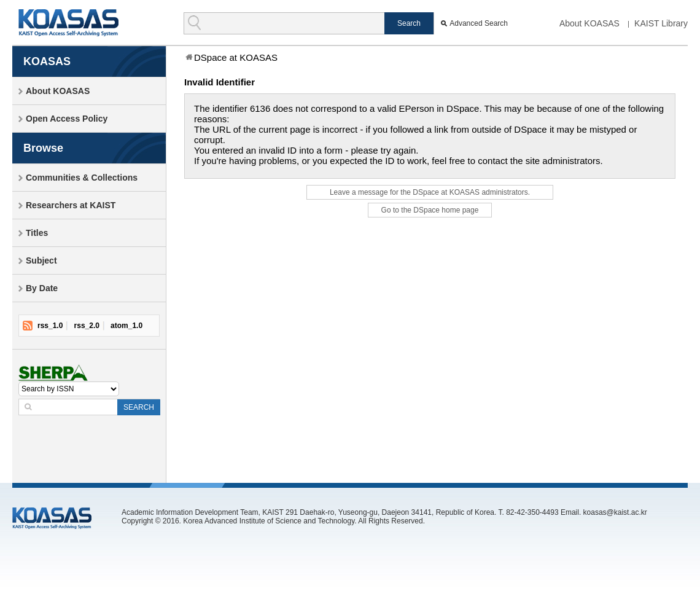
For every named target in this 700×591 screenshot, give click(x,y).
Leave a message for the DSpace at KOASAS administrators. (430, 192)
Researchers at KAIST (71, 205)
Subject (41, 260)
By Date (42, 288)
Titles (37, 233)
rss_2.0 (87, 326)
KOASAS (68, 22)
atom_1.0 (126, 326)
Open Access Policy (67, 119)
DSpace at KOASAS (236, 57)
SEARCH (139, 407)
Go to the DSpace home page (430, 210)
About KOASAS (589, 23)
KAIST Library (661, 23)
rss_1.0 (50, 326)
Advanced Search (479, 23)
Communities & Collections (82, 178)
